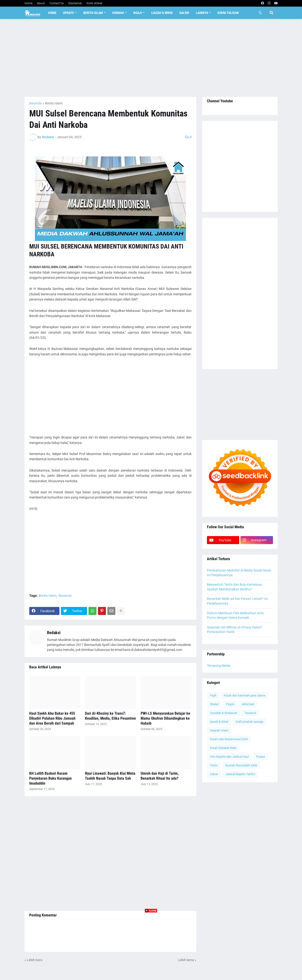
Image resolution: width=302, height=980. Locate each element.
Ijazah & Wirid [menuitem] (162, 13)
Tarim (214, 765)
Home (28, 3)
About (41, 3)
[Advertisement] (151, 58)
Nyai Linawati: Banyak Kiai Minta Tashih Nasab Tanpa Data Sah (110, 776)
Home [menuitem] (52, 13)
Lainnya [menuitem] (202, 13)
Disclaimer (75, 3)
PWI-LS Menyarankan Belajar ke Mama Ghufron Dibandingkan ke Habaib (165, 718)
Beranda (36, 103)
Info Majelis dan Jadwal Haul (229, 757)
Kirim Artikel (94, 3)
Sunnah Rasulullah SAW (241, 765)
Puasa (260, 757)
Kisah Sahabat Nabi (223, 748)
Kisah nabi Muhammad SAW (229, 739)
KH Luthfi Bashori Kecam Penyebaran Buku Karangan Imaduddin (50, 778)
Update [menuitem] (68, 13)
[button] (260, 13)
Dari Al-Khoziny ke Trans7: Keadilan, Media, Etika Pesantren (110, 716)
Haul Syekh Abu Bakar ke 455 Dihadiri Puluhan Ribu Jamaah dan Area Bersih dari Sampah (52, 718)
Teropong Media (219, 666)
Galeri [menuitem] (184, 13)
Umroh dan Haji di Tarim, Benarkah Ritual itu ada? (160, 776)
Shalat (214, 704)
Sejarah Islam (219, 730)
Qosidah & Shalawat (223, 713)
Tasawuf (250, 713)
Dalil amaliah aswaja (250, 722)
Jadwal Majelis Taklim (240, 774)
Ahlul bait (248, 704)
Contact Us (57, 3)
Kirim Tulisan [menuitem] (228, 13)
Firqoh (230, 704)
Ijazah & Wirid (219, 722)
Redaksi (54, 633)
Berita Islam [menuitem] (93, 13)
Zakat (214, 774)
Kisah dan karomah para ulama (245, 695)
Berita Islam (54, 103)
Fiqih (213, 695)
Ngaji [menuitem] (138, 13)
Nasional (65, 596)
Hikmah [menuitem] (118, 13)
